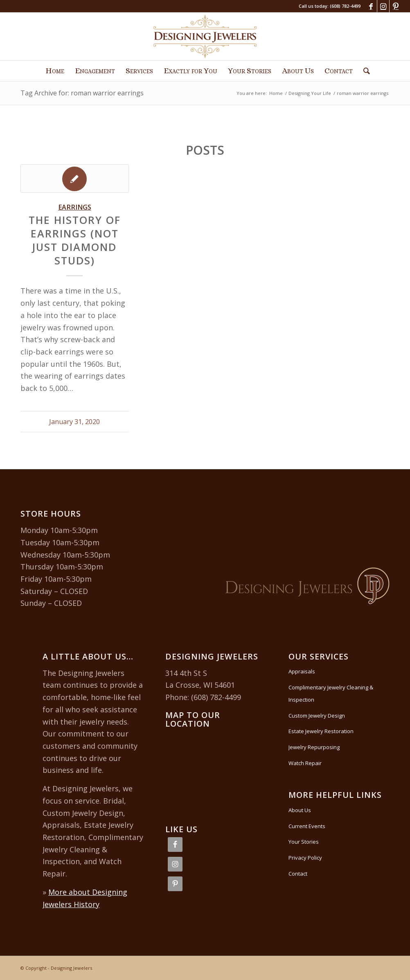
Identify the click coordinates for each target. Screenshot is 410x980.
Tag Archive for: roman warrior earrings (82, 93)
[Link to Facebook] (371, 6)
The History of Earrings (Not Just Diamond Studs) (75, 240)
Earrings (75, 207)
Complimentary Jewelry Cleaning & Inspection (331, 693)
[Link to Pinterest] (396, 6)
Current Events (307, 826)
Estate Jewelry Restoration (321, 731)
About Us (300, 810)
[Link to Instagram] (383, 6)
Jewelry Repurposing (314, 747)
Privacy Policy (305, 858)
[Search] (364, 71)
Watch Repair (305, 763)
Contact (298, 874)
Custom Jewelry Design (317, 716)
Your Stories (304, 842)
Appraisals (302, 671)
